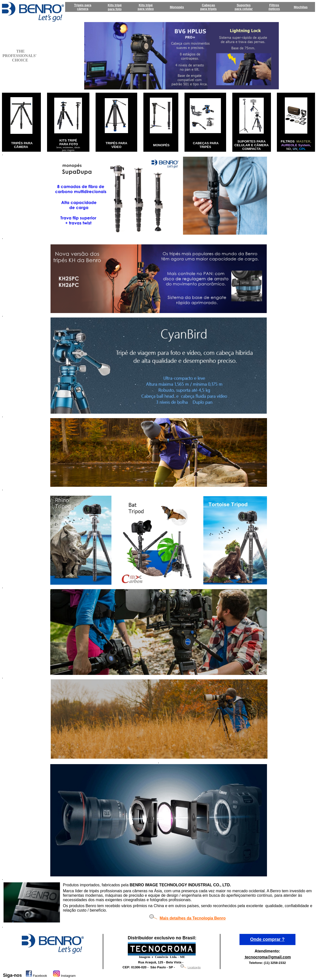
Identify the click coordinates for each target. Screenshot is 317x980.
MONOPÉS (161, 145)
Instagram (68, 976)
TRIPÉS (111, 143)
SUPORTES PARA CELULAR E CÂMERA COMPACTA (251, 145)
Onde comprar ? (267, 939)
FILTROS (288, 141)
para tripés (208, 9)
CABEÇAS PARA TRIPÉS (206, 145)
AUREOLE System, (296, 145)
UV (295, 149)
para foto (115, 9)
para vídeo (146, 9)
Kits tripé (115, 5)
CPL (303, 149)
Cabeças (208, 5)
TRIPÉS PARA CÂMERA (22, 145)
